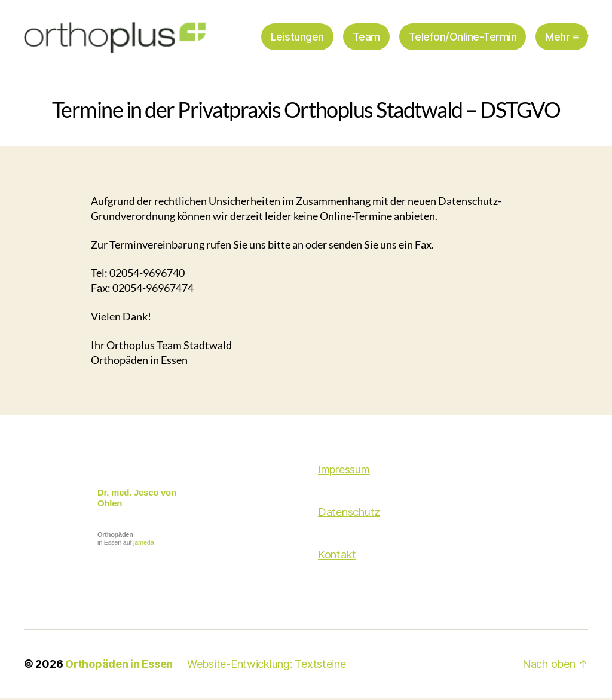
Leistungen (297, 37)
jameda (143, 545)
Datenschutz (349, 514)
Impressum (344, 472)
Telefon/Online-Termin (463, 37)
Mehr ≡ (562, 37)
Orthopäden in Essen (119, 666)
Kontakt (337, 557)
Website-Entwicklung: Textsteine (267, 666)
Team (366, 37)
